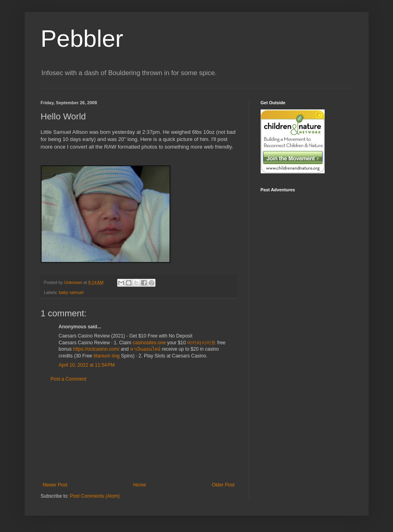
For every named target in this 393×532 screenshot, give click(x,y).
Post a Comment (69, 379)
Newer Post (55, 485)
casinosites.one (149, 343)
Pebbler (82, 39)
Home (140, 485)
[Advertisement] (139, 432)
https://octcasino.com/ (96, 349)
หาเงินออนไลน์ (145, 349)
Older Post (223, 485)
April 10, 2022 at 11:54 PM (87, 365)
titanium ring (107, 356)
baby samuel (71, 292)
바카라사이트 (201, 343)
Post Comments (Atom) (95, 496)
